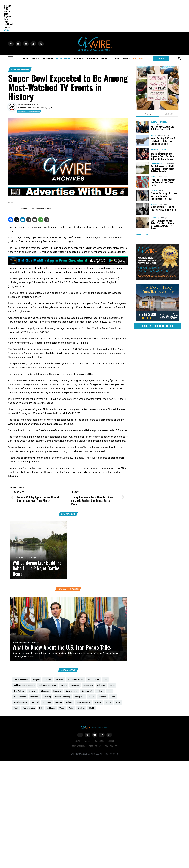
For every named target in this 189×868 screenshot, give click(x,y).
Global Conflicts (20, 642)
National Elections (159, 149)
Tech (153, 177)
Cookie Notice (111, 746)
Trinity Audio (36, 208)
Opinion (154, 204)
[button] (36, 58)
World (7, 30)
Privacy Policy (78, 746)
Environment (19, 558)
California (99, 741)
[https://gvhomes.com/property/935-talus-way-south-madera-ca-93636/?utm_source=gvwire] (157, 320)
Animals (154, 218)
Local (153, 191)
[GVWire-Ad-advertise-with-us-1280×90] (68, 195)
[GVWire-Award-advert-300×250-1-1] (157, 280)
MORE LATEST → (144, 235)
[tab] (147, 114)
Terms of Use (95, 746)
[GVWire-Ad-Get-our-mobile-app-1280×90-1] (68, 264)
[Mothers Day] (157, 109)
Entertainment (20, 69)
